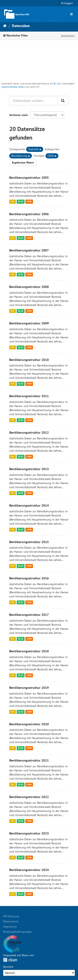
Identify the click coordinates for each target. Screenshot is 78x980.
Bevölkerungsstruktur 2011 (29, 396)
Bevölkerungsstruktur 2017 (29, 615)
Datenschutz (11, 921)
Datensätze (21, 26)
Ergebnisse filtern (23, 163)
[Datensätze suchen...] (34, 101)
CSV (12, 202)
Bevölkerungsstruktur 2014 (29, 505)
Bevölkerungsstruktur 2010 (29, 360)
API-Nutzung (11, 916)
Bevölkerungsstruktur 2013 (29, 469)
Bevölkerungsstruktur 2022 (29, 797)
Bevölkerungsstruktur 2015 (29, 542)
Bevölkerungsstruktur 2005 (29, 177)
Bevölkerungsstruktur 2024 (29, 870)
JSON (29, 202)
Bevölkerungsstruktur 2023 (29, 833)
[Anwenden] (63, 101)
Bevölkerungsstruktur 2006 (29, 214)
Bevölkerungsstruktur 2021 (29, 760)
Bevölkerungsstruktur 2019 (29, 688)
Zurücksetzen (68, 36)
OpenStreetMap (9, 87)
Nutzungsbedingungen (17, 932)
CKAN (10, 960)
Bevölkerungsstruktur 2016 (29, 578)
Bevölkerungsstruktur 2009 (29, 323)
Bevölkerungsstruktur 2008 (29, 287)
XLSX (21, 202)
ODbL (21, 87)
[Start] (5, 26)
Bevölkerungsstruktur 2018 (29, 651)
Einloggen (67, 3)
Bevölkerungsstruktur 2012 (29, 432)
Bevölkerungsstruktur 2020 (29, 724)
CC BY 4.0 (55, 84)
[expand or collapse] (71, 14)
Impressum (10, 927)
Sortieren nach (18, 115)
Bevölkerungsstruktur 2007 (29, 250)
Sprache (8, 967)
